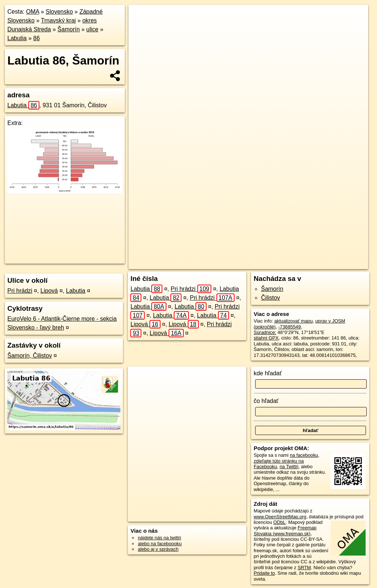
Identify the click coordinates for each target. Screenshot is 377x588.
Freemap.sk (274, 264)
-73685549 (290, 327)
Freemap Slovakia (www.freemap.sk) (285, 530)
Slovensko (59, 12)
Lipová (49, 291)
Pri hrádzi (20, 291)
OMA (33, 12)
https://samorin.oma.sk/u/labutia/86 (332, 264)
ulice (92, 29)
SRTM (304, 568)
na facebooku (304, 455)
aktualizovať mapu (293, 321)
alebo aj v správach (158, 549)
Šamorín (68, 29)
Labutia (17, 38)
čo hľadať (266, 401)
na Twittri (289, 467)
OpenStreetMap (236, 264)
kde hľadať (268, 373)
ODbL (279, 522)
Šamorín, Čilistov (30, 356)
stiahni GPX (266, 338)
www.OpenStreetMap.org (280, 517)
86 (36, 38)
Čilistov (271, 298)
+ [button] (141, 17)
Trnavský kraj (58, 20)
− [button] (141, 29)
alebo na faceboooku (160, 544)
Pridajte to (264, 573)
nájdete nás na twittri (159, 538)
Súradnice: (265, 332)
